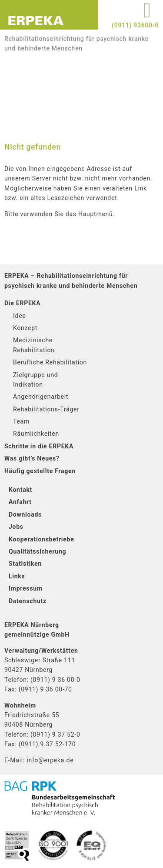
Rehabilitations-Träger (46, 409)
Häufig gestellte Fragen (40, 471)
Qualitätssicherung (37, 551)
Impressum (26, 588)
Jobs (16, 527)
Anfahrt (20, 502)
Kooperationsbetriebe (42, 539)
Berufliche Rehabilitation (50, 362)
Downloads (25, 514)
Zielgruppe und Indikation (35, 380)
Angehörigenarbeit (41, 397)
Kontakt (20, 490)
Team (21, 421)
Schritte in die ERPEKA (39, 446)
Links (17, 576)
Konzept (25, 328)
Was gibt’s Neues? (32, 458)
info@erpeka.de (50, 760)
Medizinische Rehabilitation (34, 345)
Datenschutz (28, 601)
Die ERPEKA (22, 303)
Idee (20, 316)
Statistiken (25, 564)
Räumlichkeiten (36, 434)
